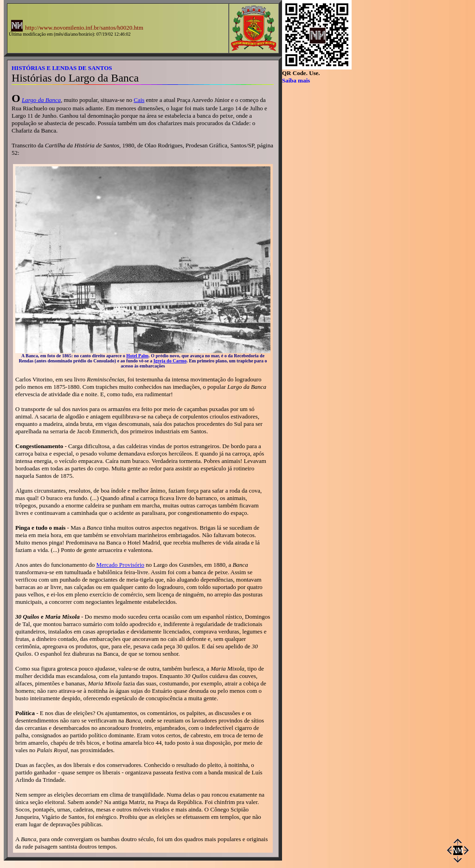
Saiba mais (296, 80)
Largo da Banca (41, 100)
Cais (139, 100)
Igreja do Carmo (170, 361)
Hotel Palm (137, 356)
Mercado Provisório (120, 565)
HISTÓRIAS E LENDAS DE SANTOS (62, 68)
